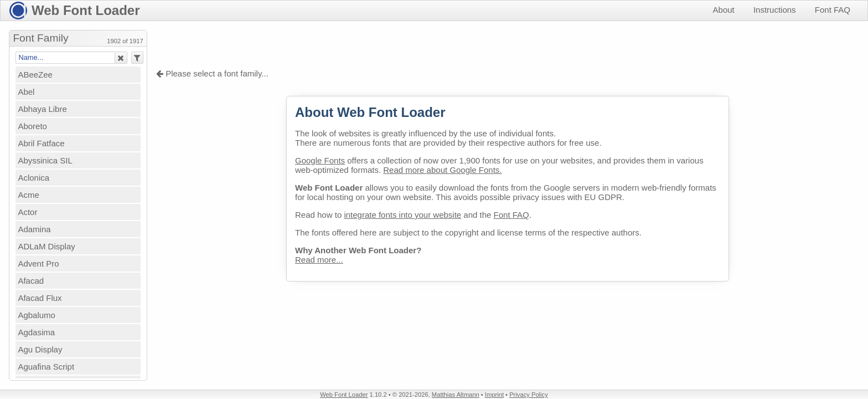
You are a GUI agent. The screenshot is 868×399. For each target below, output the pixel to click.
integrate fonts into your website (402, 215)
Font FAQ (833, 10)
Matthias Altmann (456, 395)
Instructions (775, 10)
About (724, 10)
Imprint (494, 395)
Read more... (319, 260)
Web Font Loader (86, 10)
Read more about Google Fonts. (442, 170)
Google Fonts (320, 160)
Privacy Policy (529, 395)
